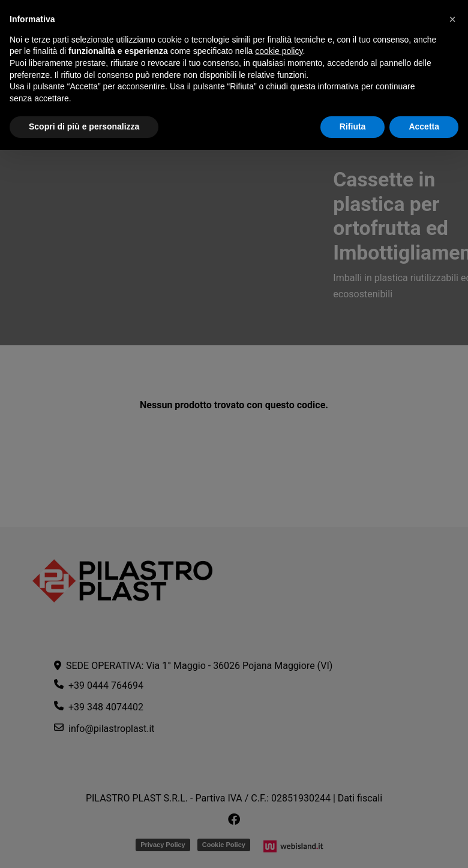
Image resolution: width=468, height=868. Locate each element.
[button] (452, 19)
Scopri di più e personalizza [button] (84, 126)
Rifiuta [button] (353, 126)
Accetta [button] (424, 126)
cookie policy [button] (279, 51)
